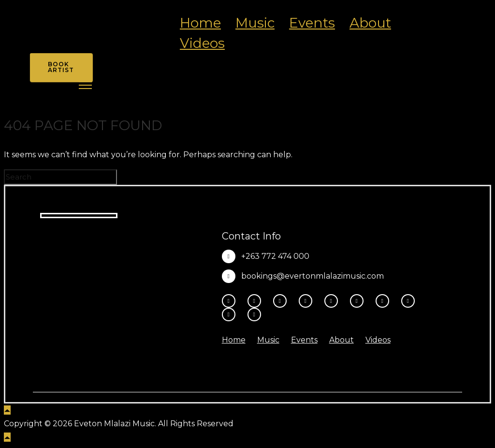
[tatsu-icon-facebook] (231, 301)
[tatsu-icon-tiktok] (359, 301)
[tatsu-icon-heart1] (254, 314)
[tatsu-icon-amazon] (231, 314)
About (370, 23)
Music (255, 23)
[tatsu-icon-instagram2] (257, 301)
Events (312, 23)
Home (200, 23)
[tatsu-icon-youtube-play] (334, 301)
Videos (202, 43)
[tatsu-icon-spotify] (385, 301)
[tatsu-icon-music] (410, 301)
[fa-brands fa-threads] (282, 301)
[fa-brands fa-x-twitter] (308, 301)
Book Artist (61, 67)
